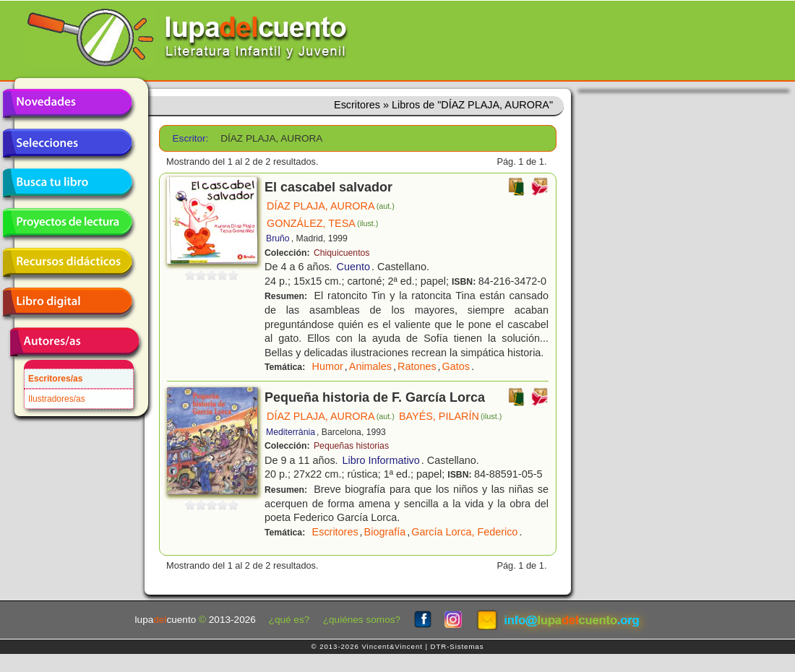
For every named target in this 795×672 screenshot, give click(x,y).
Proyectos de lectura (67, 223)
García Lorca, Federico (464, 532)
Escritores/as (55, 379)
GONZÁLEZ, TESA (322, 223)
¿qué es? (289, 620)
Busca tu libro (67, 183)
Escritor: (191, 138)
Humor (328, 366)
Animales (370, 366)
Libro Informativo (381, 460)
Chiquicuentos (342, 253)
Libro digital (67, 302)
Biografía (385, 532)
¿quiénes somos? (362, 620)
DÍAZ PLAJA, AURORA (331, 206)
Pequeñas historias (351, 446)
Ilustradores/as (57, 399)
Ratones (417, 366)
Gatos (456, 366)
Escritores (335, 532)
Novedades (67, 103)
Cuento (353, 267)
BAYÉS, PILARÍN (450, 416)
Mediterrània (291, 432)
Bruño (278, 238)
